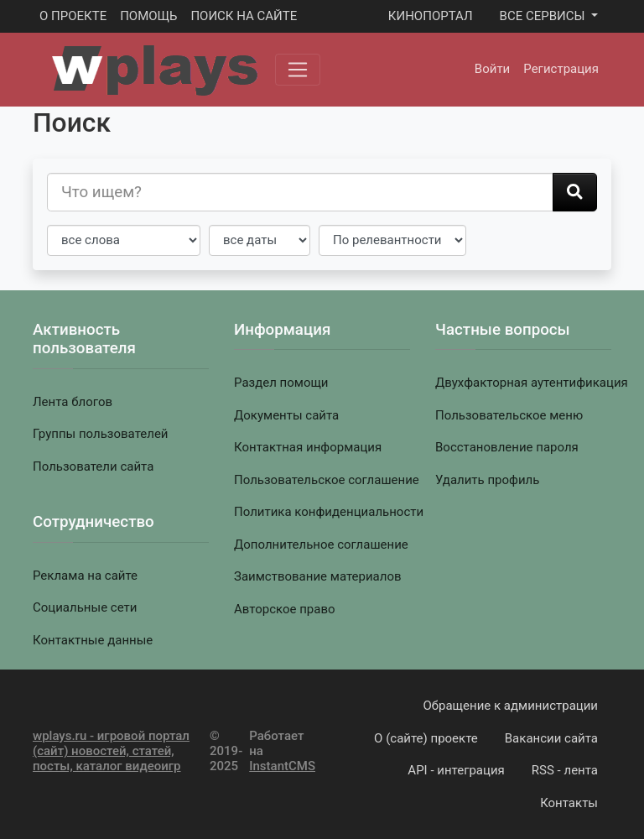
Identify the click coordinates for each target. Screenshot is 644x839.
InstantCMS (282, 766)
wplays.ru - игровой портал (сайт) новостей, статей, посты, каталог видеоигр (111, 751)
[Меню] (298, 70)
